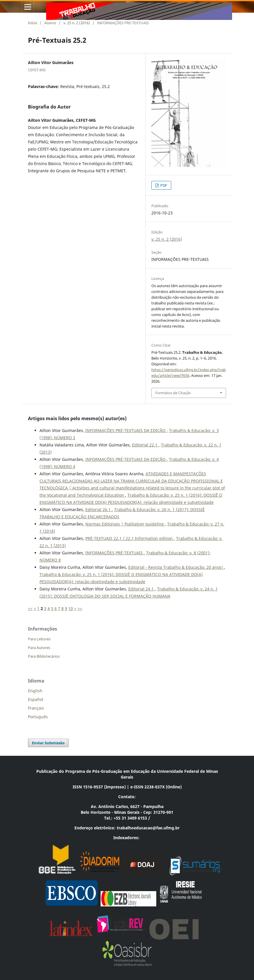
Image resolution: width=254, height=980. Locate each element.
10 (71, 608)
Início (33, 23)
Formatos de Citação (173, 393)
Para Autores (39, 648)
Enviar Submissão (48, 743)
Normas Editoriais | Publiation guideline (125, 524)
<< (30, 608)
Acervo (50, 23)
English (35, 691)
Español (36, 699)
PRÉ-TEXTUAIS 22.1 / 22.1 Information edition (130, 538)
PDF (163, 185)
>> (80, 608)
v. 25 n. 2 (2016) (77, 23)
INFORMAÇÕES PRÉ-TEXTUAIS (115, 553)
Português (38, 717)
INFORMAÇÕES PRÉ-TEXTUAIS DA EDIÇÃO (126, 430)
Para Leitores (39, 639)
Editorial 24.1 (142, 589)
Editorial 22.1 (145, 445)
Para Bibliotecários (44, 656)
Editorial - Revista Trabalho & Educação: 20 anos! (176, 567)
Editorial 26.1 (99, 509)
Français (36, 708)
